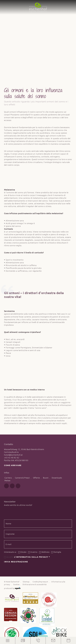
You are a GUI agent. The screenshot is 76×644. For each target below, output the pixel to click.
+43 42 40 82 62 (12, 381)
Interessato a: (10, 476)
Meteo (7, 404)
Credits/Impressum (40, 505)
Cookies (16, 508)
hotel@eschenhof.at (13, 379)
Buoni (46, 402)
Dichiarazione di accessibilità (35, 508)
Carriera (8, 402)
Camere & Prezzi (22, 402)
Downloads (57, 402)
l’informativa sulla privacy (32, 481)
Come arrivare (13, 389)
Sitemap (26, 505)
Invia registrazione (16, 486)
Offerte (36, 402)
